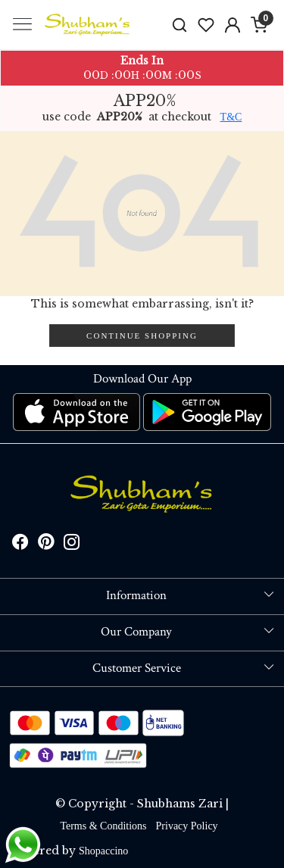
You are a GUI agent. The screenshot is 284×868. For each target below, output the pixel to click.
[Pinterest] (46, 544)
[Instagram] (72, 544)
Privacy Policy (187, 826)
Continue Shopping (142, 336)
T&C (231, 117)
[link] (180, 25)
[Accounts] (232, 25)
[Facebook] (20, 544)
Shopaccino (103, 851)
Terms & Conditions (103, 826)
